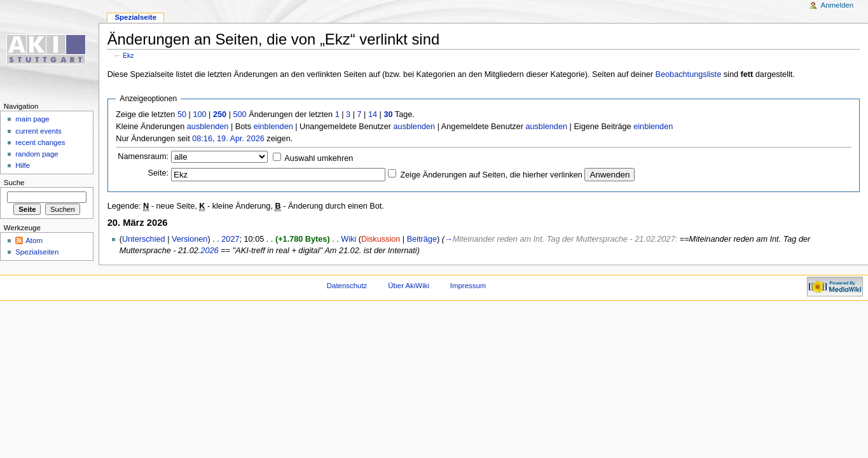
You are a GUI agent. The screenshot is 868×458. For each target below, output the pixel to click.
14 (373, 114)
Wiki (348, 239)
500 (239, 114)
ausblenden (208, 127)
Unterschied (144, 239)
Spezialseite (135, 17)
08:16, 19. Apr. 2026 (228, 139)
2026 (209, 251)
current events (38, 131)
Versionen (189, 239)
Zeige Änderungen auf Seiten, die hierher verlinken (492, 175)
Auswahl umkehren (319, 158)
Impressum (468, 286)
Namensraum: (143, 156)
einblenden (273, 127)
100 (199, 114)
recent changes (40, 142)
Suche (14, 183)
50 (182, 114)
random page (37, 154)
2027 (230, 239)
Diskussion (381, 239)
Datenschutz (347, 286)
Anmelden (837, 5)
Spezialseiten (37, 252)
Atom (34, 240)
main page (32, 119)
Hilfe (23, 165)
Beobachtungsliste (689, 74)
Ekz (128, 55)
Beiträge (422, 239)
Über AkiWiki (409, 286)
